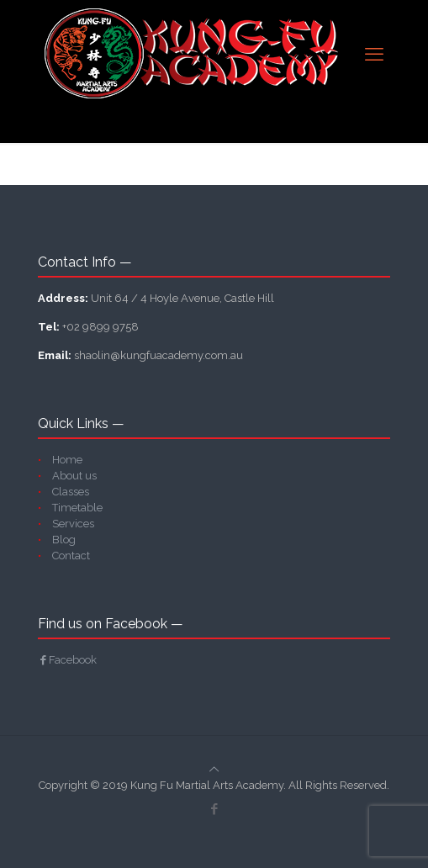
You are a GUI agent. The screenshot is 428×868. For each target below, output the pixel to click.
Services (73, 524)
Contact (71, 556)
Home (67, 460)
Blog (64, 540)
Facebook (67, 660)
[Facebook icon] (214, 809)
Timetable (77, 508)
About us (74, 476)
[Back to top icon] (214, 769)
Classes (71, 492)
